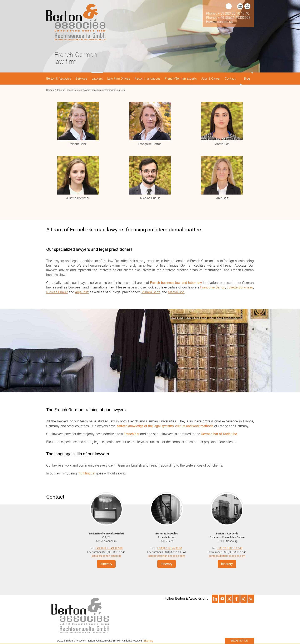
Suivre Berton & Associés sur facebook (236, 599)
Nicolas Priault (150, 198)
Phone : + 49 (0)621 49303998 (228, 17)
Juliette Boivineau (78, 198)
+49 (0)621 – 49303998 (109, 548)
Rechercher (229, 6)
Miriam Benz (78, 144)
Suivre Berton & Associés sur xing (244, 599)
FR (240, 6)
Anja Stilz (222, 198)
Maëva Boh (222, 144)
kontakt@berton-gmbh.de (106, 556)
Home (49, 90)
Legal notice (239, 641)
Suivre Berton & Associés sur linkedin (215, 599)
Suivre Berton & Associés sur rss (251, 599)
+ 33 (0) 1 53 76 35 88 (169, 548)
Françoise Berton (150, 144)
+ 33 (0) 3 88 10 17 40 (230, 548)
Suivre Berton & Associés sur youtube (222, 599)
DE (247, 6)
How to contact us (219, 22)
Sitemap (148, 641)
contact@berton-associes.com (167, 556)
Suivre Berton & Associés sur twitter (229, 599)
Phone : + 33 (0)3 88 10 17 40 (228, 13)
